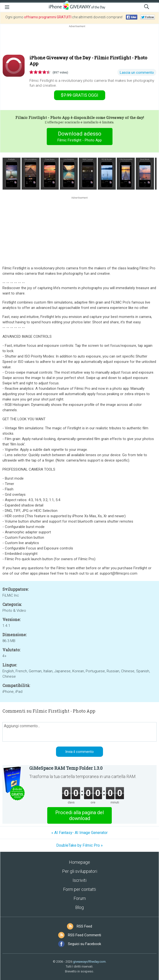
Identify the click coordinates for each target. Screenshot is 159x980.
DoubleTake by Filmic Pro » (79, 845)
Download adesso (79, 137)
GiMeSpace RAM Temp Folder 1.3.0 (66, 768)
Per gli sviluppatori (80, 871)
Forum (80, 898)
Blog (79, 907)
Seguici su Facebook (84, 944)
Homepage (79, 862)
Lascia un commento (137, 73)
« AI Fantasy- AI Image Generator (79, 833)
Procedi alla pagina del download (79, 815)
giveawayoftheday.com (89, 962)
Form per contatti (79, 889)
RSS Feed (84, 926)
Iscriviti (79, 880)
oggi (79, 95)
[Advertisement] (79, 40)
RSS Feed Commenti (84, 935)
